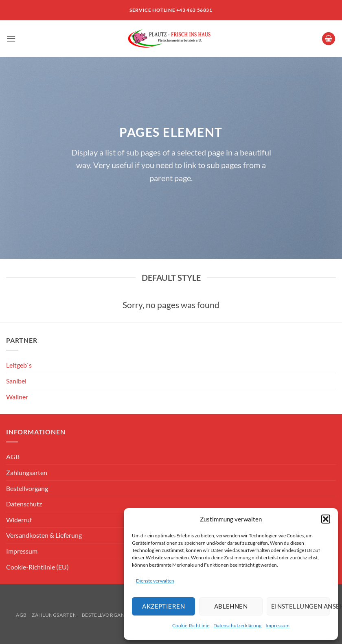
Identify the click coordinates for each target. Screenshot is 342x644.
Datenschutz (24, 504)
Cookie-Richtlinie (191, 625)
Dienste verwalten (155, 581)
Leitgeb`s (19, 365)
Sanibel (16, 381)
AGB (13, 457)
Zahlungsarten (27, 472)
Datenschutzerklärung (237, 625)
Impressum (277, 625)
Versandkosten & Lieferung (44, 535)
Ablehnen (231, 606)
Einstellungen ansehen (300, 606)
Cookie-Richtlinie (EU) (37, 567)
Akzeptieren (163, 606)
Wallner (17, 397)
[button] (326, 519)
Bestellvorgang (27, 488)
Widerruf (19, 520)
